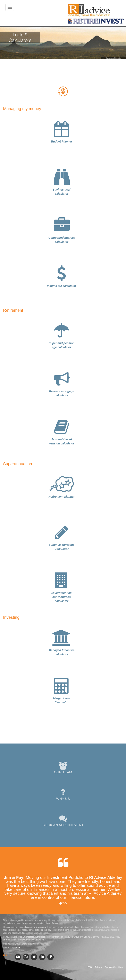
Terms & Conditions (114, 967)
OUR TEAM (63, 768)
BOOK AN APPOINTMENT (63, 821)
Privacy (98, 967)
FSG (90, 967)
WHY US (63, 794)
